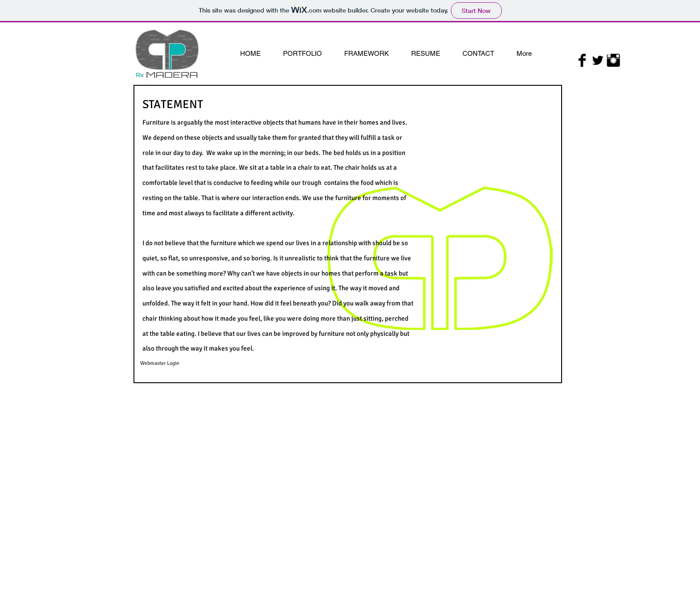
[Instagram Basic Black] (613, 60)
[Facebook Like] (598, 73)
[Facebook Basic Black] (582, 60)
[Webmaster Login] (160, 364)
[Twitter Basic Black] (598, 60)
